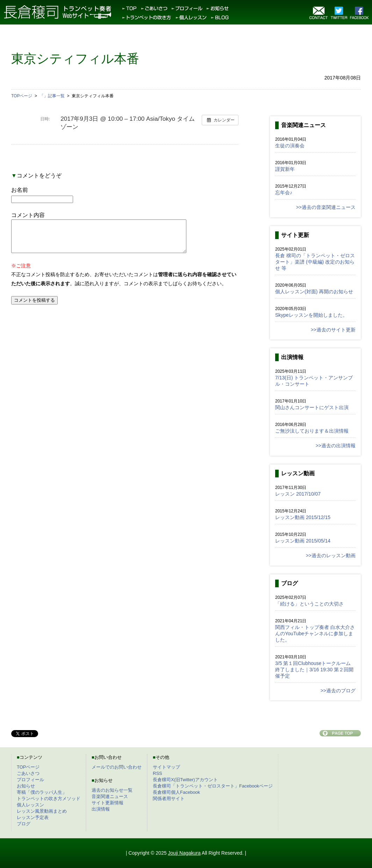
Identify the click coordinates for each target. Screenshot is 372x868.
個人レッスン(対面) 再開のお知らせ (314, 292)
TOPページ (28, 767)
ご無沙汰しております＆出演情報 (312, 431)
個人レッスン (30, 805)
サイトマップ (166, 767)
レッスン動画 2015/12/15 (303, 517)
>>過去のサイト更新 (333, 330)
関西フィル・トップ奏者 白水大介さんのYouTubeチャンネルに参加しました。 (315, 633)
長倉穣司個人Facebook (176, 792)
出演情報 (101, 809)
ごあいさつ (28, 773)
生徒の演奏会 (290, 146)
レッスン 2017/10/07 (298, 494)
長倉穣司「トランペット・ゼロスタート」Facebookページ (213, 786)
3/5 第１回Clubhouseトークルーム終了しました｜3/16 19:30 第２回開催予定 (314, 670)
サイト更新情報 (108, 803)
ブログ (24, 824)
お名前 (20, 190)
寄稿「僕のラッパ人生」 (42, 792)
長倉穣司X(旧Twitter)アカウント (185, 780)
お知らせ (26, 786)
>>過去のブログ (338, 691)
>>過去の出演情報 (336, 446)
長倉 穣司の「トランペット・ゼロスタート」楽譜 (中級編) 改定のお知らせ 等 (315, 262)
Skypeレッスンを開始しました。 (311, 315)
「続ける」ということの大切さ (309, 604)
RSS (158, 773)
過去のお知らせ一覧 (112, 790)
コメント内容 (28, 215)
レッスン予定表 (33, 817)
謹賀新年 (285, 169)
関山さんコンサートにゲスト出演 (312, 407)
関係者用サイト (169, 799)
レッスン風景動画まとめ (42, 811)
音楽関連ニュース (110, 796)
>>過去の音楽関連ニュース (326, 207)
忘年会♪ (284, 192)
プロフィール (30, 780)
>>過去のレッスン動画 (331, 555)
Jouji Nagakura (184, 853)
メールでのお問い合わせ (117, 767)
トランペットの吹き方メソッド (49, 799)
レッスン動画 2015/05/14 (303, 541)
